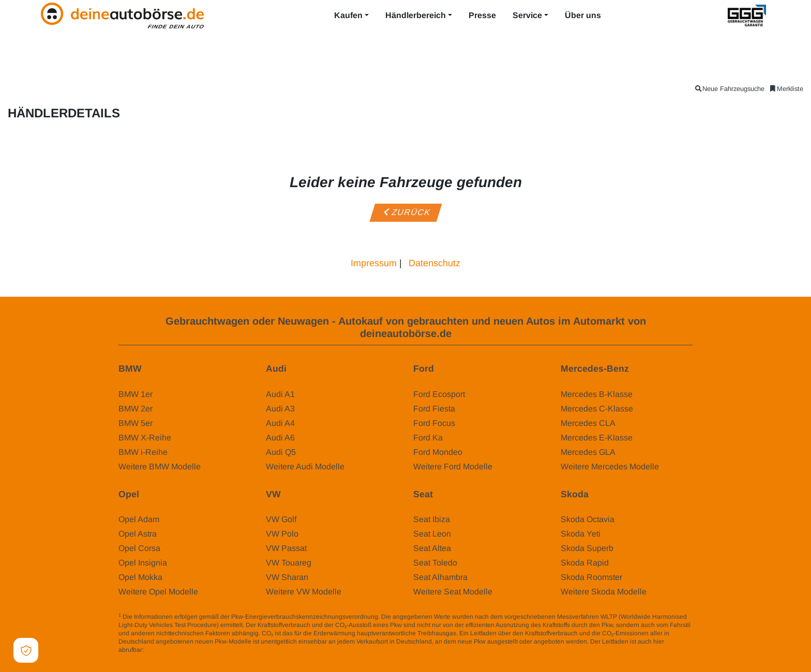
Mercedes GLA (588, 452)
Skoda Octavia (588, 519)
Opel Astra (138, 534)
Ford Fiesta (434, 409)
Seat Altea (432, 548)
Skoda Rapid (585, 563)
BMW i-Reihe (143, 452)
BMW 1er (136, 394)
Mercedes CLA (588, 423)
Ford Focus (434, 423)
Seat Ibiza (432, 519)
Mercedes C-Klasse (597, 409)
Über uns (583, 15)
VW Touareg (289, 563)
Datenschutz (434, 263)
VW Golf (281, 519)
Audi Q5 (281, 452)
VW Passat (286, 548)
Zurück (405, 212)
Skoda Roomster (591, 577)
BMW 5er (136, 423)
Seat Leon (432, 534)
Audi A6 (280, 438)
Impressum (374, 263)
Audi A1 (280, 394)
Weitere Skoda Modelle (604, 592)
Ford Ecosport (439, 394)
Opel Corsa (139, 548)
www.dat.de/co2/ (168, 650)
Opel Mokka (140, 577)
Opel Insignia (143, 563)
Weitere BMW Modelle (160, 467)
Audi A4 (280, 423)
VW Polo (282, 534)
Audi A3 (280, 409)
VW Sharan (287, 577)
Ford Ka (428, 438)
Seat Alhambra (440, 577)
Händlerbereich (416, 15)
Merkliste (786, 89)
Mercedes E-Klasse (597, 438)
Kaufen (348, 15)
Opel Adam (139, 519)
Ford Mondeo (438, 452)
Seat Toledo (435, 563)
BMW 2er (136, 409)
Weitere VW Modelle (304, 592)
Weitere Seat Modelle (453, 592)
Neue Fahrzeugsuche (729, 89)
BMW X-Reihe (145, 438)
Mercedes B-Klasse (597, 394)
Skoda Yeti (581, 534)
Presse (482, 15)
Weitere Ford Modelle (453, 467)
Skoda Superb (587, 548)
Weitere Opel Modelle (158, 592)
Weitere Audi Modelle (305, 467)
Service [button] (527, 15)
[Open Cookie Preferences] (26, 650)
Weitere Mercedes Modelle (610, 467)
